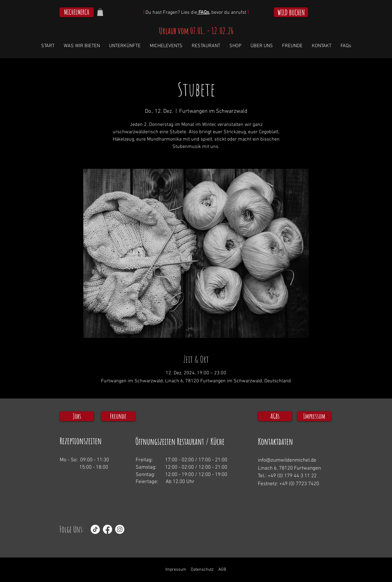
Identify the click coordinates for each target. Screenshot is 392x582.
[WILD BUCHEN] (291, 12)
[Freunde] (118, 416)
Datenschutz (202, 570)
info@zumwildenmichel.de (287, 460)
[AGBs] (275, 416)
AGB (222, 570)
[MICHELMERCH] (77, 12)
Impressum (176, 570)
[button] (100, 12)
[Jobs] (77, 416)
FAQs (203, 13)
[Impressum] (314, 416)
